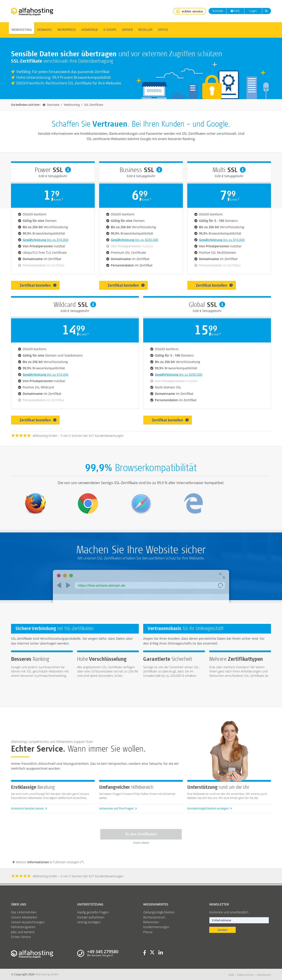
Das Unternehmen (24, 912)
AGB (231, 975)
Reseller (145, 30)
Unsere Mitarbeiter (24, 917)
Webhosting (22, 30)
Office (163, 30)
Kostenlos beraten (29, 808)
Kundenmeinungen (156, 927)
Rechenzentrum (154, 917)
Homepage (90, 30)
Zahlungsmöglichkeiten (159, 912)
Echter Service (21, 937)
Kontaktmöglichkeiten (210, 808)
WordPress (67, 30)
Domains (45, 30)
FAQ (235, 11)
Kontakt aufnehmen (91, 917)
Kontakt (218, 11)
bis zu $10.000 (45, 240)
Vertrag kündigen (89, 922)
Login (253, 11)
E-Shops (110, 30)
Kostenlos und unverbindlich (229, 912)
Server (127, 30)
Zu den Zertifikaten (141, 834)
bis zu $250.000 (135, 240)
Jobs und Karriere (23, 932)
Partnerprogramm (23, 927)
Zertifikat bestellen (38, 285)
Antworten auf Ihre (118, 808)
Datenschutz (245, 975)
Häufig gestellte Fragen (93, 912)
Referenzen (151, 922)
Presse (148, 932)
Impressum (264, 975)
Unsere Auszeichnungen (28, 922)
